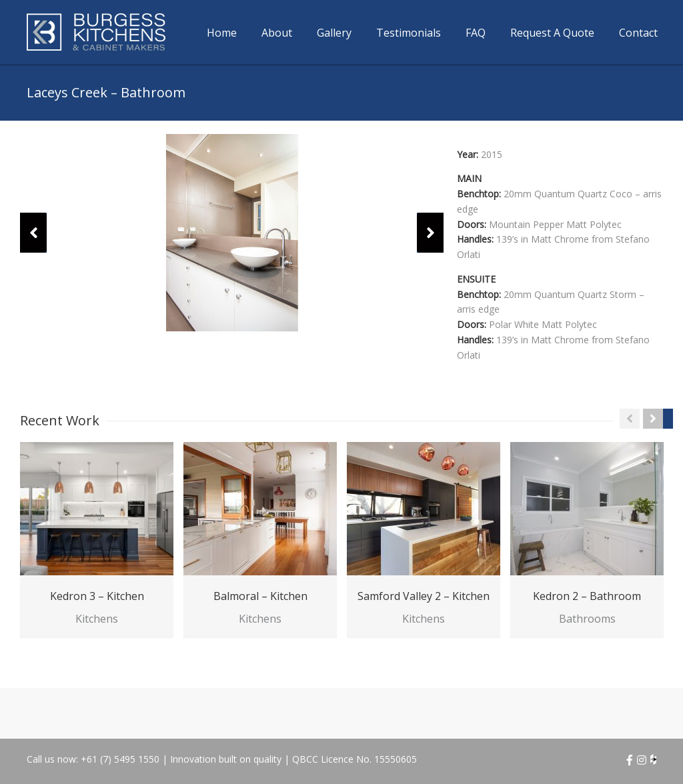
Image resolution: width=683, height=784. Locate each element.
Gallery (334, 33)
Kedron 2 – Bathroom (587, 596)
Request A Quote (552, 33)
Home (222, 33)
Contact (638, 33)
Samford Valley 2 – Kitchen (424, 596)
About (277, 33)
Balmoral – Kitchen (260, 596)
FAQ (476, 33)
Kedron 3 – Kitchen (97, 596)
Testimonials (409, 33)
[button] (33, 233)
